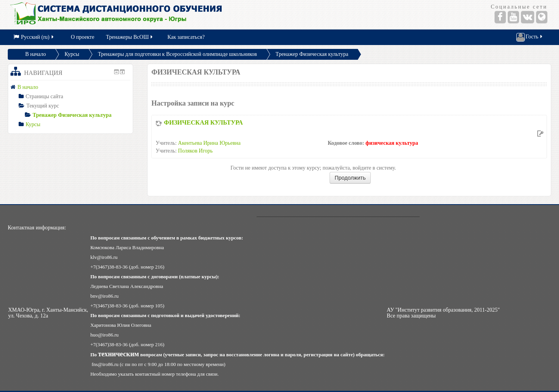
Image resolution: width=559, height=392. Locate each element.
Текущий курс (43, 106)
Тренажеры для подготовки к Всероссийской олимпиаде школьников (177, 54)
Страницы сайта (44, 96)
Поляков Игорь (195, 151)
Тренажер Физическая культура (312, 54)
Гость (530, 37)
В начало (36, 54)
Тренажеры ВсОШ (130, 37)
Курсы (72, 54)
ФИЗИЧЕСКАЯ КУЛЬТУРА (203, 122)
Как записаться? (186, 37)
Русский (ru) (34, 37)
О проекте (83, 37)
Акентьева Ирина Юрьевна (209, 143)
